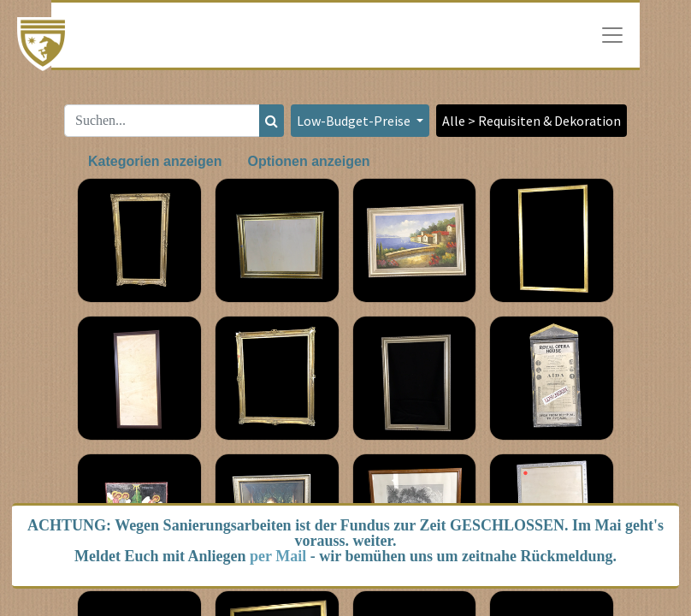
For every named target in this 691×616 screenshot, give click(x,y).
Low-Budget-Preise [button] (355, 121)
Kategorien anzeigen (155, 161)
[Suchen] (272, 121)
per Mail (278, 556)
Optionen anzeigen (308, 161)
